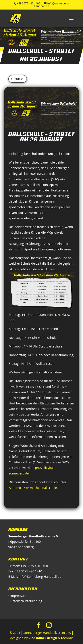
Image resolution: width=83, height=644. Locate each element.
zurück (20, 79)
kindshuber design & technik (51, 638)
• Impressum (18, 596)
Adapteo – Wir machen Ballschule (33, 488)
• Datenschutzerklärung (25, 601)
